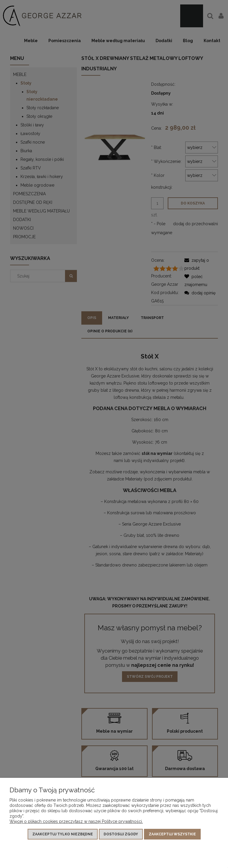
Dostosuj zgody (121, 834)
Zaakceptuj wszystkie (172, 834)
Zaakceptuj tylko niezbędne (63, 834)
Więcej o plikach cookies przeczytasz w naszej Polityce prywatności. (76, 821)
